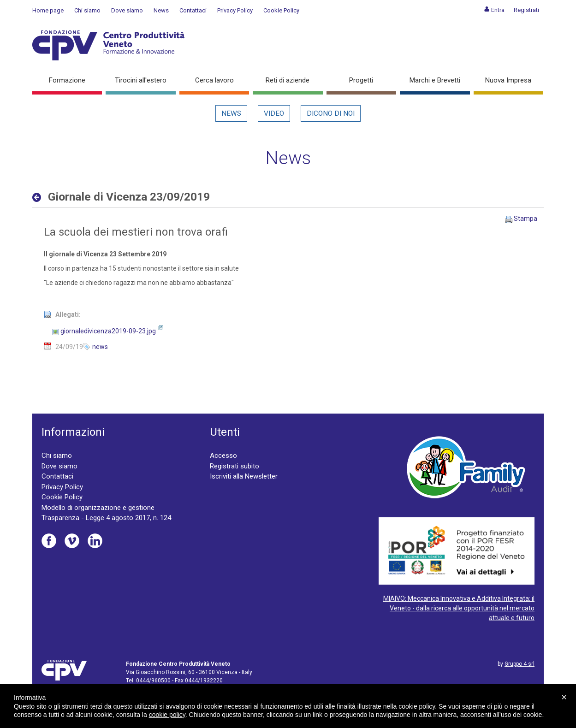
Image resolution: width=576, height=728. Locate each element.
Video (274, 113)
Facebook (49, 541)
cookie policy (167, 715)
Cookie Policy (281, 10)
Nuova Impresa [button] (508, 80)
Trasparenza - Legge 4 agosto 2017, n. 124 (106, 518)
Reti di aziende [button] (288, 80)
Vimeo (72, 541)
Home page (48, 10)
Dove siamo (127, 10)
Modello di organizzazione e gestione (98, 508)
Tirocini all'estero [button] (141, 80)
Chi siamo (87, 10)
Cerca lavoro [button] (214, 80)
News (161, 10)
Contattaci (193, 10)
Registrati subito (235, 466)
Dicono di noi (331, 113)
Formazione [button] (67, 80)
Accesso (223, 456)
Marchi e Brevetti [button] (435, 80)
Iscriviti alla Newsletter (244, 476)
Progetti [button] (361, 80)
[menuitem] (494, 10)
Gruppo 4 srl (520, 664)
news (100, 347)
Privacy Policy (235, 10)
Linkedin (95, 541)
